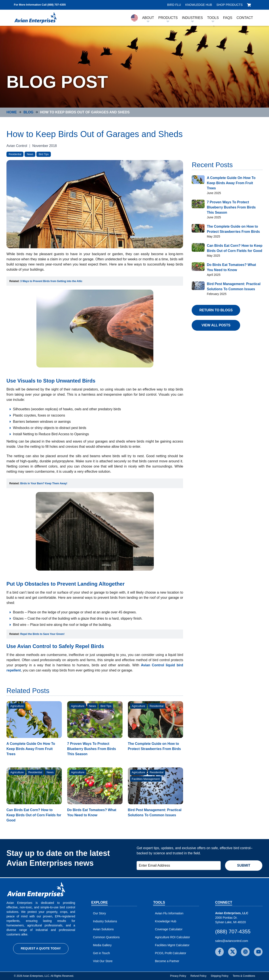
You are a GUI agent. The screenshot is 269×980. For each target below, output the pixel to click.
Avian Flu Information (169, 913)
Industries (192, 18)
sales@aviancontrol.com (232, 941)
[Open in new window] (51, 281)
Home (12, 112)
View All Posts (216, 325)
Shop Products (230, 5)
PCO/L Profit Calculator (170, 953)
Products (168, 18)
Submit (244, 865)
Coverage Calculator (169, 929)
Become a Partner (167, 961)
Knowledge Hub (199, 5)
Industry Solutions (105, 921)
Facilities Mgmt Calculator (172, 945)
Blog (28, 112)
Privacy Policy (178, 976)
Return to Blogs (216, 310)
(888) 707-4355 (233, 931)
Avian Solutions (103, 929)
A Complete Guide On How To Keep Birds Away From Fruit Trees (31, 749)
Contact (245, 18)
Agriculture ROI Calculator (172, 937)
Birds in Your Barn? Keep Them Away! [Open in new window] (44, 483)
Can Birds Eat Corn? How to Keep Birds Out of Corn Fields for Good (34, 815)
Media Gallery (102, 945)
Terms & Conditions (244, 976)
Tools (213, 18)
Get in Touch (101, 953)
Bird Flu (174, 5)
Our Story (100, 913)
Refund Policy (198, 976)
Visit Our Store (103, 961)
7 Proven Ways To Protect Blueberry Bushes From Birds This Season (92, 749)
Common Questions (106, 937)
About (148, 18)
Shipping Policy (219, 976)
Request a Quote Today (41, 948)
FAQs (228, 18)
